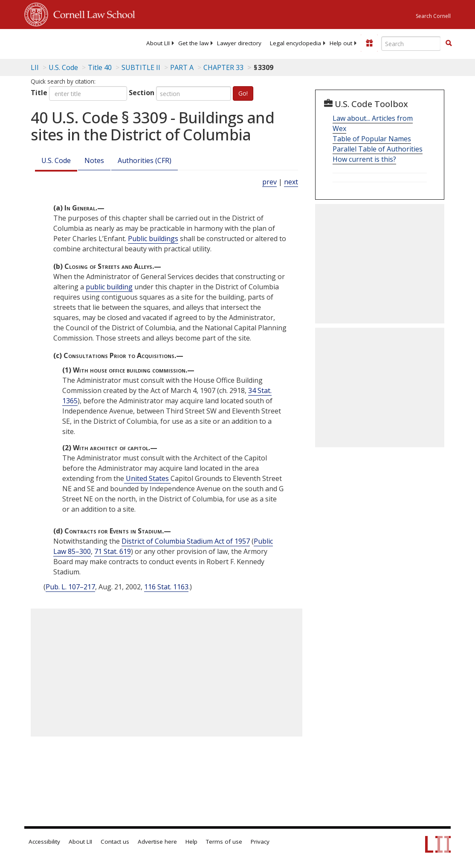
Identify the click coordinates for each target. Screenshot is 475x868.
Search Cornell (433, 16)
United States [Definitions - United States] (147, 478)
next (291, 182)
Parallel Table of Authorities (378, 149)
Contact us (115, 842)
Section (142, 93)
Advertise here (157, 842)
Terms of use (224, 842)
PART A (182, 67)
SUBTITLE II (141, 67)
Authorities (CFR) (145, 160)
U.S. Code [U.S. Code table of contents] (63, 67)
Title (39, 93)
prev (269, 182)
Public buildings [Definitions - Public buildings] (153, 239)
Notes (94, 160)
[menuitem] (158, 43)
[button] (449, 43)
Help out (341, 43)
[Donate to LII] (369, 43)
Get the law (193, 43)
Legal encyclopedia (295, 43)
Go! (243, 93)
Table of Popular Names (372, 139)
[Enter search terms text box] (411, 44)
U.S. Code (56, 160)
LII (35, 67)
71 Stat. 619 (113, 551)
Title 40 (100, 67)
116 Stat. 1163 (166, 587)
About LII (158, 43)
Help (191, 842)
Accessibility (44, 842)
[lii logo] (58, 43)
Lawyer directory (239, 43)
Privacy (260, 842)
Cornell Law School (92, 13)
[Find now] (449, 44)
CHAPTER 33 (223, 67)
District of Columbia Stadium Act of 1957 (186, 541)
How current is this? (364, 159)
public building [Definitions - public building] (109, 287)
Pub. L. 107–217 (70, 587)
